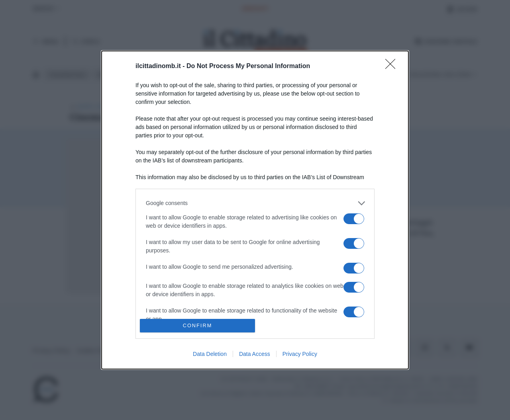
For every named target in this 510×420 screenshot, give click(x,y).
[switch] (354, 219)
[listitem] (255, 203)
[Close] (393, 66)
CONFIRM (197, 326)
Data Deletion (210, 354)
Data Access (255, 354)
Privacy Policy (300, 354)
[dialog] (255, 210)
